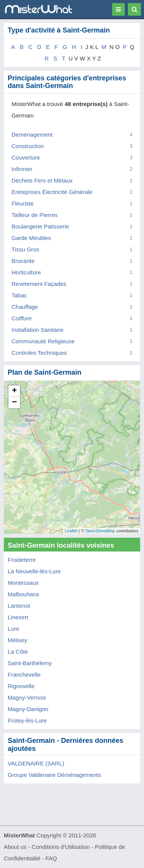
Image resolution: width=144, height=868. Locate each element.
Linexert (18, 617)
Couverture (26, 157)
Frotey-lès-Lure (27, 720)
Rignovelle (21, 686)
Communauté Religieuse (43, 341)
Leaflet (71, 531)
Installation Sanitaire (37, 330)
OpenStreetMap (100, 531)
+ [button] (14, 391)
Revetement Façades (39, 284)
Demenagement (32, 135)
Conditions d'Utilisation (61, 847)
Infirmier (22, 169)
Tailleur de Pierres (35, 215)
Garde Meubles (31, 238)
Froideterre (22, 560)
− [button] (14, 403)
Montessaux (23, 583)
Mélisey (17, 640)
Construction (28, 146)
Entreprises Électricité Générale (52, 192)
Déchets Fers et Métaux (42, 180)
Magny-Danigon (28, 709)
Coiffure (22, 318)
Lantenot (19, 606)
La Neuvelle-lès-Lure (34, 571)
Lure (13, 629)
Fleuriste (23, 203)
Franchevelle (24, 675)
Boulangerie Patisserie (40, 226)
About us (15, 847)
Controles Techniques (39, 353)
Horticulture (26, 272)
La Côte (18, 652)
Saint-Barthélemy (30, 663)
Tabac (19, 295)
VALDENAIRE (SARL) (36, 763)
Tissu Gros (25, 249)
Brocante (23, 261)
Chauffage (25, 307)
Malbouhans (23, 594)
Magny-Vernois (27, 697)
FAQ (51, 858)
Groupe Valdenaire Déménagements (54, 775)
